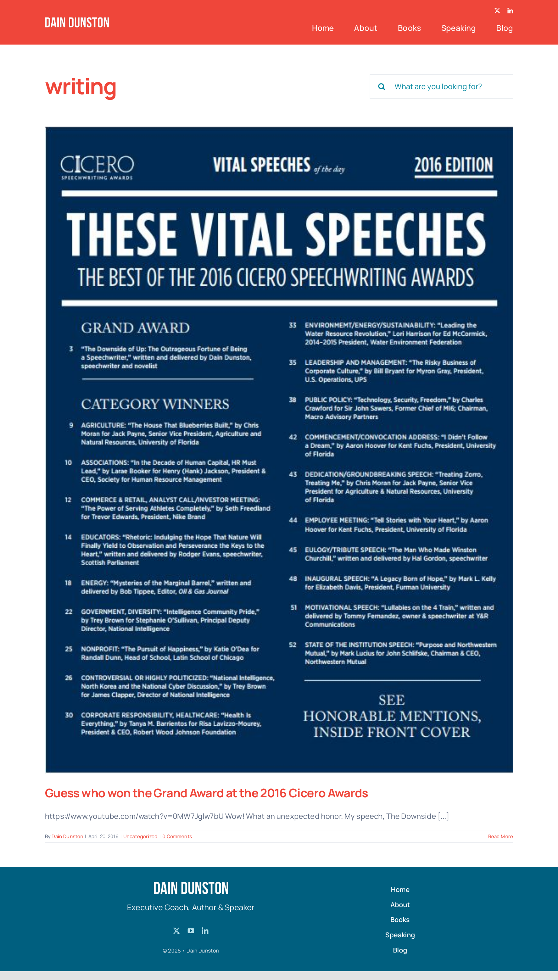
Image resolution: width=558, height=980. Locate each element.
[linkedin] (510, 11)
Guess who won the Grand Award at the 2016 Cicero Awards (207, 793)
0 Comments (177, 836)
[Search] (382, 87)
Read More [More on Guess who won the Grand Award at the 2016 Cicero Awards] (501, 836)
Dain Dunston (67, 836)
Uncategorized (140, 836)
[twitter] (497, 11)
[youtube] (191, 931)
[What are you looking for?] (441, 87)
